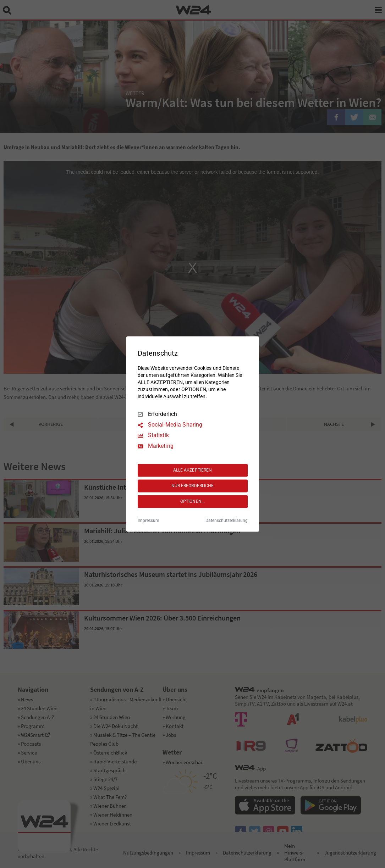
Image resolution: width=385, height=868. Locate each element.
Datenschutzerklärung (227, 521)
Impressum (148, 521)
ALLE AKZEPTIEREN (193, 470)
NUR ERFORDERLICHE (193, 486)
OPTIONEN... (192, 501)
